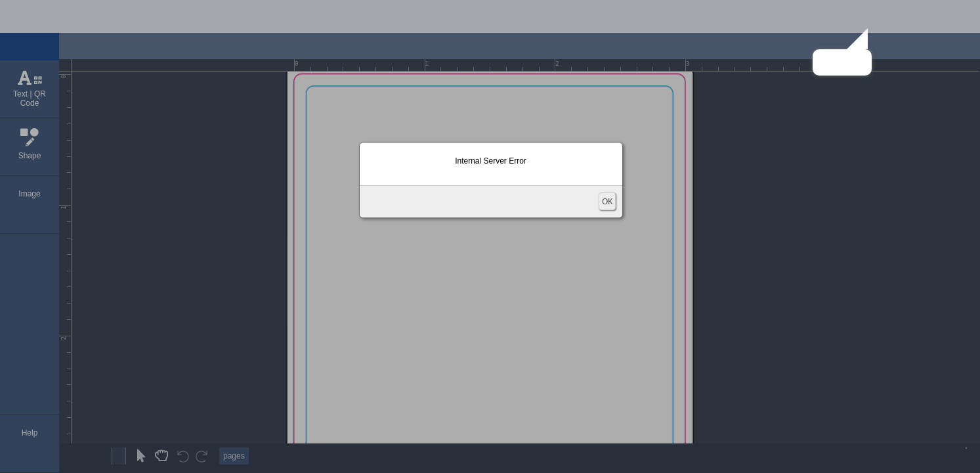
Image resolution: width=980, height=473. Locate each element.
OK (607, 201)
